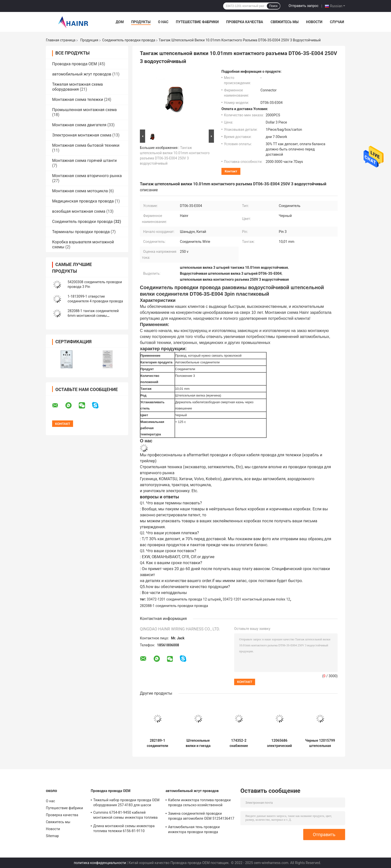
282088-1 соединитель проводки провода (174, 606)
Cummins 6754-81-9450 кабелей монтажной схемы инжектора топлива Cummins (125, 816)
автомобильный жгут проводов (82, 74)
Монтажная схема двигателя (79, 125)
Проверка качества (245, 22)
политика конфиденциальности (100, 863)
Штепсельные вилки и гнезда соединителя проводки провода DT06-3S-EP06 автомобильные (198, 743)
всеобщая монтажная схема (79, 211)
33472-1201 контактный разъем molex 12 (256, 599)
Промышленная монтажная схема (84, 110)
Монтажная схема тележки (78, 100)
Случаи (337, 22)
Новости (314, 22)
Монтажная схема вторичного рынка (87, 176)
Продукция (89, 40)
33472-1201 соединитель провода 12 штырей (184, 599)
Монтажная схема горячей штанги (84, 161)
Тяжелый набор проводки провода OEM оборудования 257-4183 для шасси (126, 802)
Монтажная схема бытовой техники (86, 145)
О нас (163, 22)
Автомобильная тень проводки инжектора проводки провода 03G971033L (194, 830)
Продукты (141, 22)
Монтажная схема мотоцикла (80, 191)
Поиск (273, 6)
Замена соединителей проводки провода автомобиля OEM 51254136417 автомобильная (201, 817)
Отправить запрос (303, 6)
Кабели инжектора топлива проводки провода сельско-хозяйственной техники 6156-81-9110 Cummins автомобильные (199, 803)
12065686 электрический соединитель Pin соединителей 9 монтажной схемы (279, 743)
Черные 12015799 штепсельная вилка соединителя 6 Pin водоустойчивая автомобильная (320, 743)
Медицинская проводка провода (83, 201)
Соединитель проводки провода (129, 40)
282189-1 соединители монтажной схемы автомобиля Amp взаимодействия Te (157, 743)
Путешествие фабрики (197, 22)
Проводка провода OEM (75, 64)
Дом (120, 22)
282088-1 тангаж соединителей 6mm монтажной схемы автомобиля (93, 316)
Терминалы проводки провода (81, 232)
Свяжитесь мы (285, 22)
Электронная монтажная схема (82, 135)
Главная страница (61, 40)
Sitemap (52, 836)
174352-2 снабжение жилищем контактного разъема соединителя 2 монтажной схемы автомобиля (239, 743)
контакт (231, 171)
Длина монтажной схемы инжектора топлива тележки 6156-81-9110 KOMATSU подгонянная (124, 829)
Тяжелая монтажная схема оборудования (77, 87)
